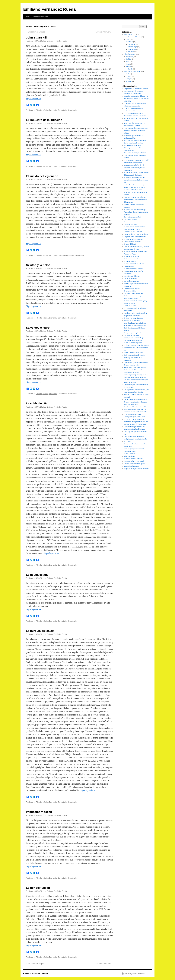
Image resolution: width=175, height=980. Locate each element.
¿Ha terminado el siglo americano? (135, 399)
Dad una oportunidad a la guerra (134, 464)
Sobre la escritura (130, 454)
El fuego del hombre (131, 244)
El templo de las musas (131, 256)
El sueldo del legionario (42, 176)
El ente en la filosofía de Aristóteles (136, 407)
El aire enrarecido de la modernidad (136, 251)
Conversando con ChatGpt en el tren (136, 234)
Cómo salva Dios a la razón (133, 232)
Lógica (128, 39)
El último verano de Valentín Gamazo (136, 345)
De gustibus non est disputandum (135, 237)
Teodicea (131, 52)
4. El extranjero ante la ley (133, 145)
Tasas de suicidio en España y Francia (136, 247)
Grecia (130, 69)
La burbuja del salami (41, 631)
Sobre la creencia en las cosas (134, 353)
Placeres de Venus (130, 254)
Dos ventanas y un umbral (132, 217)
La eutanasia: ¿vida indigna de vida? (136, 362)
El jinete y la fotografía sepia (133, 318)
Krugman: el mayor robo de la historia (136, 469)
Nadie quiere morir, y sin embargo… (136, 367)
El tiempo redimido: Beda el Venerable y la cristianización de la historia (135, 192)
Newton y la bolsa (38, 265)
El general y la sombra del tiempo (135, 210)
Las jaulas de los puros (131, 335)
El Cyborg (127, 441)
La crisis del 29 (36, 403)
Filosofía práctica (42, 110)
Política (60, 255)
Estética (129, 59)
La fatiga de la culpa (131, 224)
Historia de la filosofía (133, 37)
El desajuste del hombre (132, 259)
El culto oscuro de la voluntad (134, 269)
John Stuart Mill (37, 37)
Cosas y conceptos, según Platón (135, 417)
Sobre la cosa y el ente (131, 365)
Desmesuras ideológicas (132, 288)
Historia (129, 76)
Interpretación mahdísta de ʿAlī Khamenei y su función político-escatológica (134, 168)
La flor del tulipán (38, 888)
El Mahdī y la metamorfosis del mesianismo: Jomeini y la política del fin (136, 180)
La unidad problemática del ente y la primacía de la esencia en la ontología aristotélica (136, 99)
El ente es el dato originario (133, 343)
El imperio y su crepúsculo (133, 333)
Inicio (28, 17)
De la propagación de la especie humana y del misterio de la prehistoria (134, 358)
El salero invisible (130, 291)
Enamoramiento (129, 266)
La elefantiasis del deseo (132, 276)
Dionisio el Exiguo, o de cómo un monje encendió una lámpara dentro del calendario (136, 200)
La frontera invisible (131, 219)
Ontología (131, 44)
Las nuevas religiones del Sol (134, 293)
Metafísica (129, 42)
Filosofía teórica (129, 34)
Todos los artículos (40, 17)
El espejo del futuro (130, 222)
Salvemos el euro (38, 328)
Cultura (128, 74)
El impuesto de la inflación (44, 120)
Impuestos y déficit (39, 812)
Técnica (129, 81)
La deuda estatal (37, 575)
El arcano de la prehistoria (132, 414)
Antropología (132, 47)
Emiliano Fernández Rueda (49, 9)
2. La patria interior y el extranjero (135, 153)
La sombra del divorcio (132, 249)
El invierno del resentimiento (133, 239)
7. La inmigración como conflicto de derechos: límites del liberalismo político (136, 131)
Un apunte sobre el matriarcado (134, 461)
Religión (129, 79)
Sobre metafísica (129, 456)
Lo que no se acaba (130, 306)
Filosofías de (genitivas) (132, 71)
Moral (128, 64)
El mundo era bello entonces (133, 459)
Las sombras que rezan (131, 281)
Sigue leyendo (34, 98)
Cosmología (132, 49)
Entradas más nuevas (105, 32)
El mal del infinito (130, 261)
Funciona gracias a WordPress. (135, 974)
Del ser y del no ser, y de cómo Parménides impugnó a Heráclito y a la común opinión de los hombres (136, 422)
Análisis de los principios (132, 321)
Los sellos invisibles (130, 279)
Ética (128, 62)
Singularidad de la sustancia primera (136, 89)
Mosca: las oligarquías (131, 466)
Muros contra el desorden (132, 242)
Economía (53, 110)
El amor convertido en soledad (134, 264)
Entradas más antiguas (35, 32)
